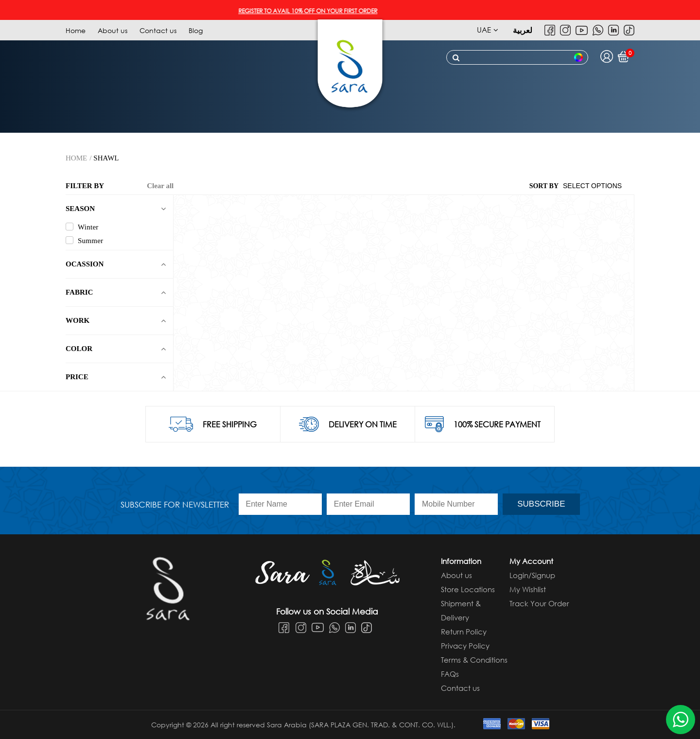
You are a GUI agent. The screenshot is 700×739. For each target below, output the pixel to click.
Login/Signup (532, 575)
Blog (196, 30)
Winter (82, 227)
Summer (84, 240)
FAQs (450, 674)
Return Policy (464, 632)
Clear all (160, 186)
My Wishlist (528, 589)
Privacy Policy (465, 646)
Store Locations (468, 589)
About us (113, 30)
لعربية (523, 30)
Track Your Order (539, 603)
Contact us (158, 30)
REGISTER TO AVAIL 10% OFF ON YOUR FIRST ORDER (313, 11)
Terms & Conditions (474, 660)
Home (76, 30)
